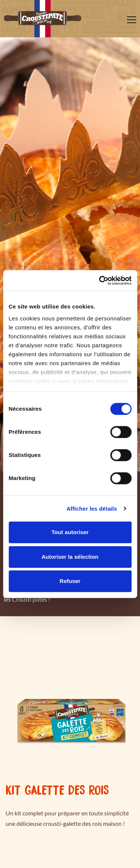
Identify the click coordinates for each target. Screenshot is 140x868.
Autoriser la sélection (70, 557)
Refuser (70, 581)
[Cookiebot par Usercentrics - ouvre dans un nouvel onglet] (100, 281)
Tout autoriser (70, 532)
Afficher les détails (92, 509)
